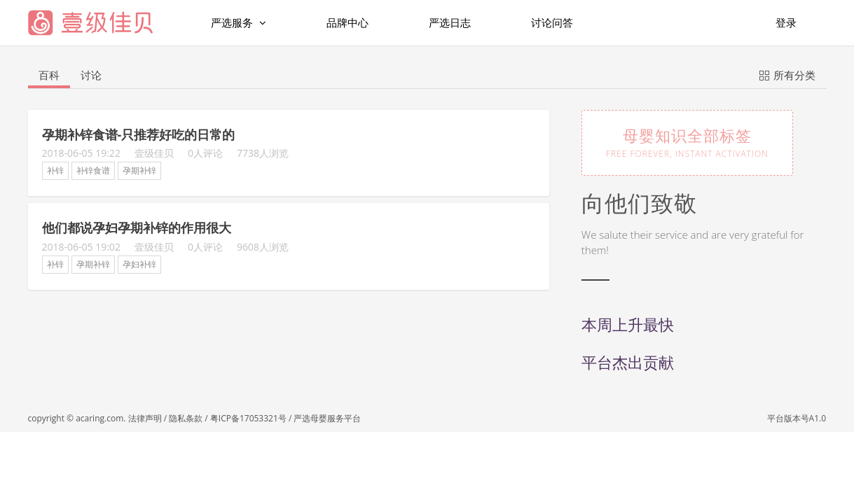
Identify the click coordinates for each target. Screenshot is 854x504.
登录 (786, 22)
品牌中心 (347, 22)
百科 (49, 75)
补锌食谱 (93, 170)
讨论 (91, 75)
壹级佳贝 (154, 153)
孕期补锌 (139, 170)
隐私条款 (186, 418)
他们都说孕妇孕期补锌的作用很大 (137, 227)
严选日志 (450, 22)
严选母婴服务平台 (327, 418)
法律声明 (145, 418)
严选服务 (239, 23)
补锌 (55, 170)
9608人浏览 (263, 247)
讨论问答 (552, 22)
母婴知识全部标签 (687, 142)
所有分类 (788, 75)
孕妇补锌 (139, 264)
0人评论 (205, 153)
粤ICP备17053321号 (248, 418)
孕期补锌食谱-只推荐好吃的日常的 (139, 134)
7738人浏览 (263, 153)
